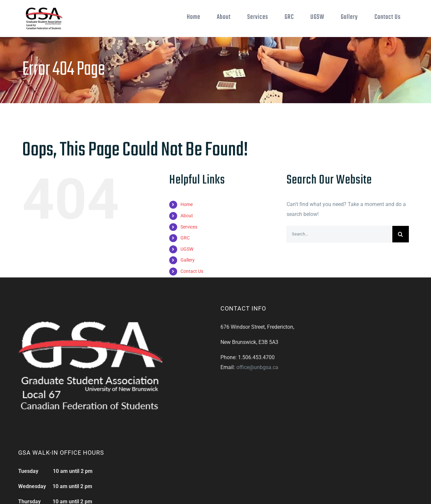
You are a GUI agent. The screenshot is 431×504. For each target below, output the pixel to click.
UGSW (187, 270)
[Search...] (339, 255)
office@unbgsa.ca (257, 388)
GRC (185, 258)
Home (187, 225)
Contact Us (192, 292)
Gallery (188, 280)
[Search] (401, 255)
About (187, 236)
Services (189, 247)
